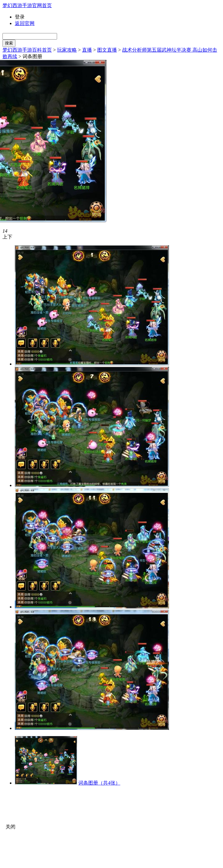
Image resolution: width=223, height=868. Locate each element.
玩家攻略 (67, 50)
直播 (87, 50)
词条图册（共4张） (99, 783)
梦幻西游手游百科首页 (27, 50)
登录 (20, 17)
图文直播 (107, 50)
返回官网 (25, 23)
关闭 (10, 827)
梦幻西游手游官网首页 (27, 5)
